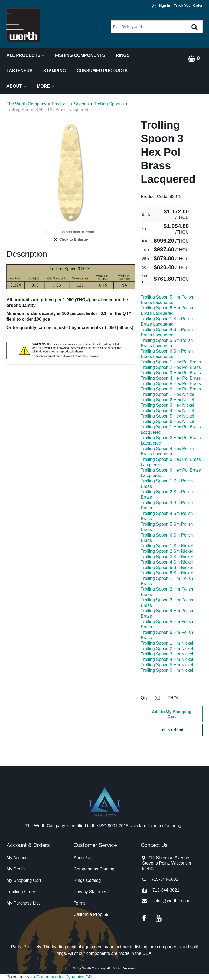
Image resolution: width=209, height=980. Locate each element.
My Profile (16, 869)
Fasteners (19, 71)
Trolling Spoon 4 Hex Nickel (167, 411)
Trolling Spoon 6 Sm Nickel (167, 573)
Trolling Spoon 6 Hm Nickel (167, 670)
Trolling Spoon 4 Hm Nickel (167, 659)
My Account (18, 858)
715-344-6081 (165, 879)
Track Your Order (188, 6)
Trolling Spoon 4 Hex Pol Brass (171, 378)
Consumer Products (102, 71)
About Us (83, 858)
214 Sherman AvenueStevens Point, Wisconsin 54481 (167, 863)
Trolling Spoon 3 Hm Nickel (167, 654)
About (16, 86)
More (45, 86)
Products (60, 104)
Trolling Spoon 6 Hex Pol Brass (171, 389)
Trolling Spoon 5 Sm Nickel (167, 567)
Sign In (164, 6)
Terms (80, 903)
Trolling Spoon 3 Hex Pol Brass (171, 373)
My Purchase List (23, 903)
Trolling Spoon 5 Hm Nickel (167, 665)
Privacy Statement (91, 892)
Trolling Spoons (109, 104)
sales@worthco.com (172, 901)
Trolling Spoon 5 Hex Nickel (167, 416)
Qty (144, 698)
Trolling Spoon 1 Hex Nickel (167, 394)
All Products (25, 55)
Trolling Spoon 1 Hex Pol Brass (171, 362)
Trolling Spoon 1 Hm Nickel (167, 643)
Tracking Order (21, 892)
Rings (123, 55)
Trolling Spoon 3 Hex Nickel (167, 405)
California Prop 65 (91, 914)
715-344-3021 (166, 890)
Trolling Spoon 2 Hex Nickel (167, 400)
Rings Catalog (87, 880)
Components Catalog (94, 869)
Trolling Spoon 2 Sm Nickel (167, 551)
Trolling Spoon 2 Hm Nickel (167, 649)
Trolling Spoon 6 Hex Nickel (167, 421)
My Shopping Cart (24, 880)
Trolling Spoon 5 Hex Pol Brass (171, 384)
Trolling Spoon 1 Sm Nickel (167, 546)
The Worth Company (26, 104)
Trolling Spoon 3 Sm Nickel (167, 557)
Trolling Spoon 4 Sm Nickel (167, 562)
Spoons (81, 104)
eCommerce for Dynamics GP (63, 977)
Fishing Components (80, 55)
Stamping (55, 71)
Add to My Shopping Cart (172, 714)
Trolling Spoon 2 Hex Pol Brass (171, 367)
